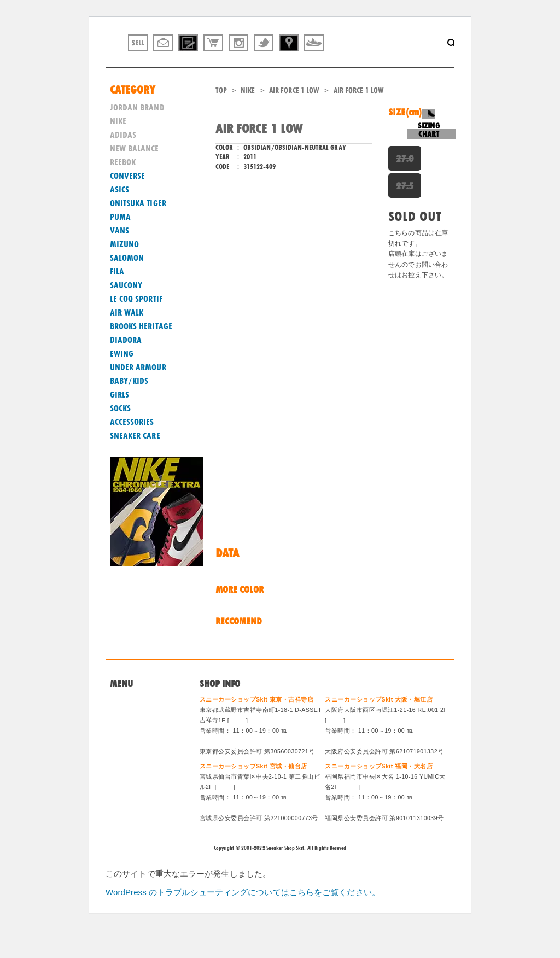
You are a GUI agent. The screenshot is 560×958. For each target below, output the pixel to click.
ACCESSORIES (132, 451)
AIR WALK (127, 341)
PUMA (120, 246)
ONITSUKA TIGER (138, 232)
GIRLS (120, 423)
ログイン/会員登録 (142, 797)
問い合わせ (129, 743)
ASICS (120, 218)
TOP (221, 119)
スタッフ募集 (133, 783)
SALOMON (127, 287)
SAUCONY (126, 314)
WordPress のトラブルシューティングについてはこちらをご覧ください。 (243, 921)
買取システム (133, 756)
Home (120, 730)
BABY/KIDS (129, 410)
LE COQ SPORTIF (136, 328)
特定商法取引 (133, 770)
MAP (238, 749)
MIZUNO (125, 273)
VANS (119, 259)
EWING (122, 382)
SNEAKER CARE (135, 464)
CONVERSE (128, 205)
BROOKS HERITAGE (141, 355)
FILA (117, 300)
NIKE (248, 119)
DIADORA (126, 369)
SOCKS (121, 437)
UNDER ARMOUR (138, 396)
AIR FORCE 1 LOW (294, 119)
